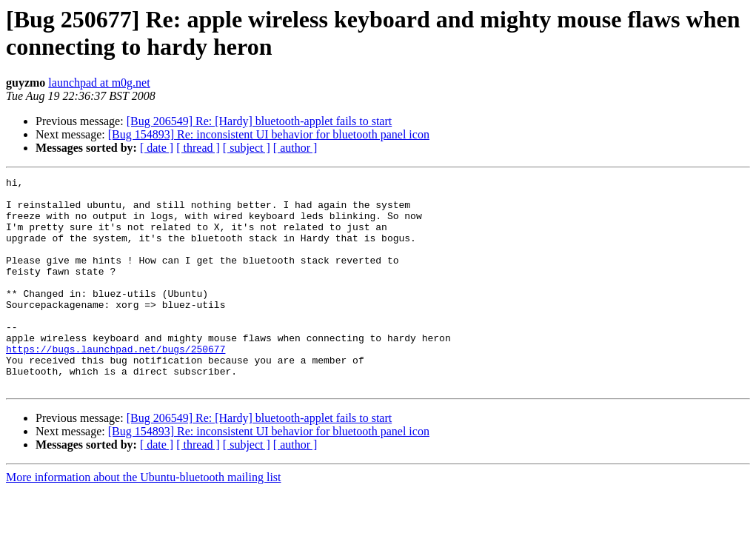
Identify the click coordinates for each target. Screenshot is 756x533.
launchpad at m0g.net (99, 83)
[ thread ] (198, 148)
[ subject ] (247, 148)
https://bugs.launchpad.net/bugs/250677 (116, 384)
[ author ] (295, 148)
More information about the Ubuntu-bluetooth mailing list (144, 519)
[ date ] (157, 148)
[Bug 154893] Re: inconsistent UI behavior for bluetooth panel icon (269, 134)
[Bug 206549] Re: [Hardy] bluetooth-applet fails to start (260, 121)
